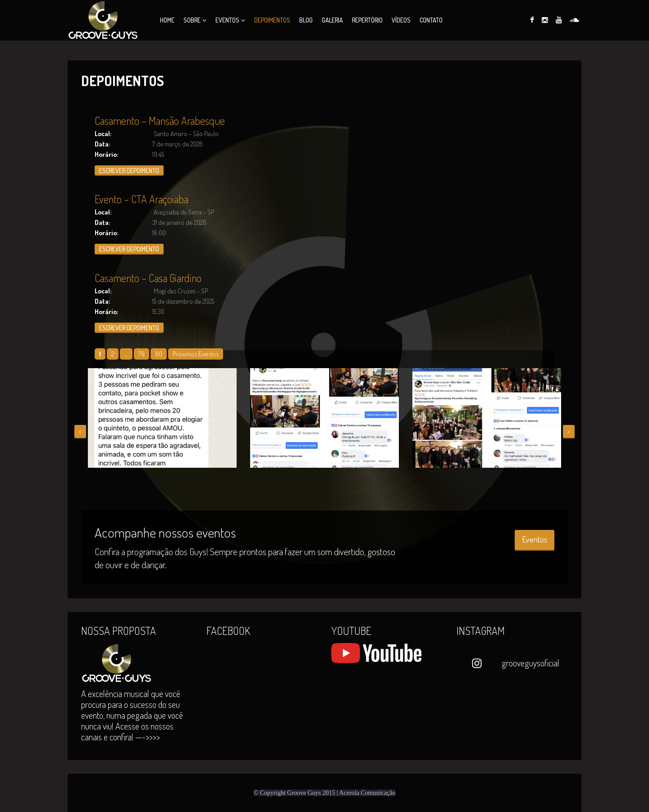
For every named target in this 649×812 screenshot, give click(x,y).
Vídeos (401, 20)
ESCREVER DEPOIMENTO (129, 171)
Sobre (192, 20)
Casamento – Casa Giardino (148, 278)
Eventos (227, 20)
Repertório (367, 20)
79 (142, 354)
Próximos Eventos (196, 354)
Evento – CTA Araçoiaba (142, 199)
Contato (431, 20)
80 (159, 354)
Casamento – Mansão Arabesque (160, 121)
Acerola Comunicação (368, 793)
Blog (306, 20)
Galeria (332, 20)
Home (167, 20)
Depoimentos (272, 20)
